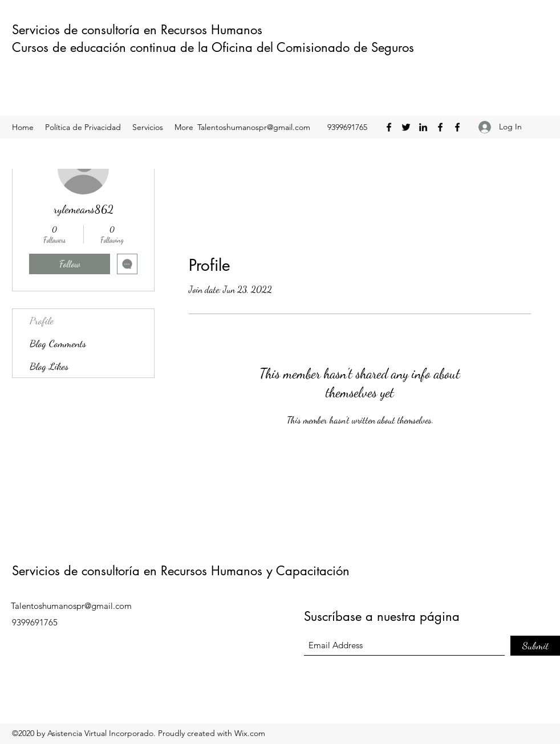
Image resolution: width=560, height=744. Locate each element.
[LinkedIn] (423, 127)
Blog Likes (49, 366)
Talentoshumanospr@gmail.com (254, 127)
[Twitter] (406, 127)
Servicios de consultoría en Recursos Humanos (139, 30)
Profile (42, 320)
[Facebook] (389, 127)
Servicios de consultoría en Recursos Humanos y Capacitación (181, 571)
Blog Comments (58, 343)
